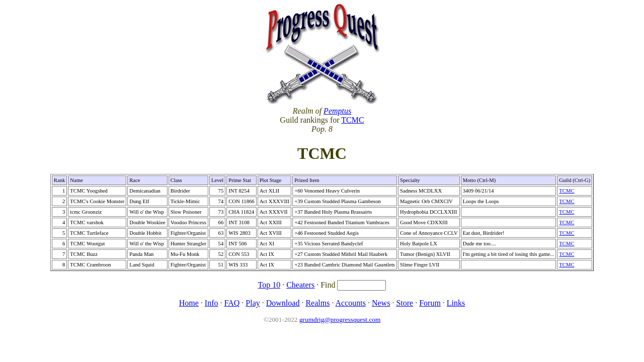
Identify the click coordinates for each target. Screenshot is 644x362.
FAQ (232, 303)
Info (212, 303)
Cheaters (300, 285)
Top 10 (269, 285)
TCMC (352, 120)
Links (456, 303)
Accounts (351, 303)
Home (189, 303)
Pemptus (337, 111)
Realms (317, 303)
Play (253, 303)
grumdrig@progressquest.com (340, 320)
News (381, 303)
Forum (430, 303)
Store (405, 303)
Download (283, 303)
